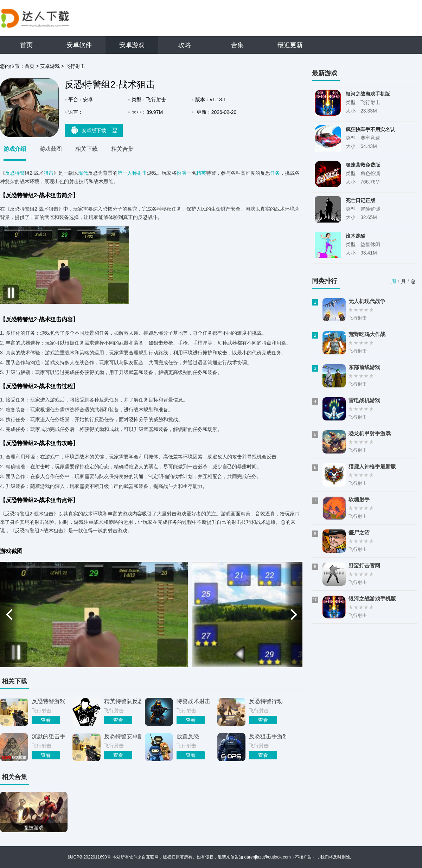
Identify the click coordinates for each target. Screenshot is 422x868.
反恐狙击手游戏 (268, 736)
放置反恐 (188, 736)
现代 (83, 173)
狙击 (49, 173)
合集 (237, 45)
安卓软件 (79, 45)
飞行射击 (75, 66)
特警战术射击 (193, 701)
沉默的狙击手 (49, 736)
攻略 (185, 45)
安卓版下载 (94, 130)
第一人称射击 (132, 173)
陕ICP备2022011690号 (89, 857)
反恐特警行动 (266, 701)
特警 (20, 173)
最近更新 (290, 45)
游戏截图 (51, 149)
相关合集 (122, 149)
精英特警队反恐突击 (123, 701)
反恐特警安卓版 (123, 736)
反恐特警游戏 (49, 701)
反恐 (10, 173)
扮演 (181, 173)
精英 (201, 173)
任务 (275, 173)
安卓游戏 (132, 45)
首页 (26, 45)
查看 (46, 720)
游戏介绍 (15, 149)
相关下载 (87, 149)
